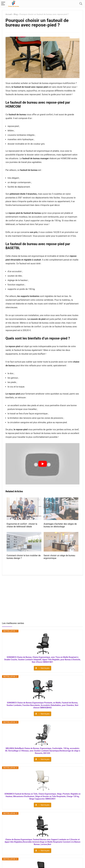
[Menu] (3, 4)
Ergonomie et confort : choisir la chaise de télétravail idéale (22, 525)
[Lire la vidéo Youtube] (42, 464)
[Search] (81, 4)
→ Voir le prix (44, 668)
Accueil (9, 14)
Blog (16, 14)
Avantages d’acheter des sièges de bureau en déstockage (60, 525)
